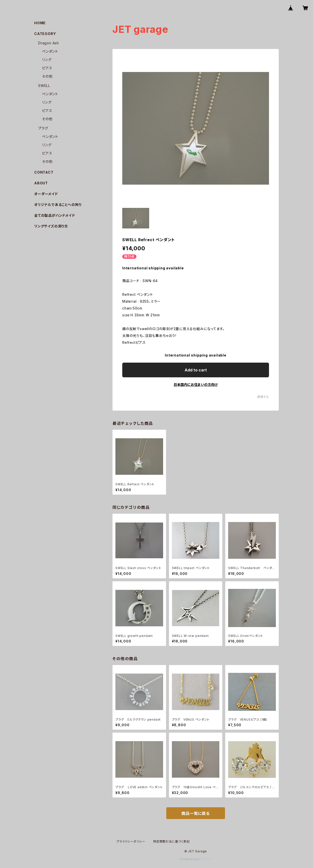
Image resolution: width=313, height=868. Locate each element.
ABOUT (41, 183)
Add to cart (196, 370)
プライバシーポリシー (131, 841)
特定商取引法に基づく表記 (171, 841)
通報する (263, 397)
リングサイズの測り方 (51, 226)
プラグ (43, 128)
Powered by (196, 859)
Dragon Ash (49, 43)
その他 (47, 76)
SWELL (44, 86)
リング (47, 60)
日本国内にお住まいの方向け (196, 385)
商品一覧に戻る (196, 813)
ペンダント (50, 51)
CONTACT (44, 172)
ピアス (47, 68)
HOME (40, 23)
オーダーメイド (46, 194)
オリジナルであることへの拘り (58, 205)
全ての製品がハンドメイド (55, 215)
